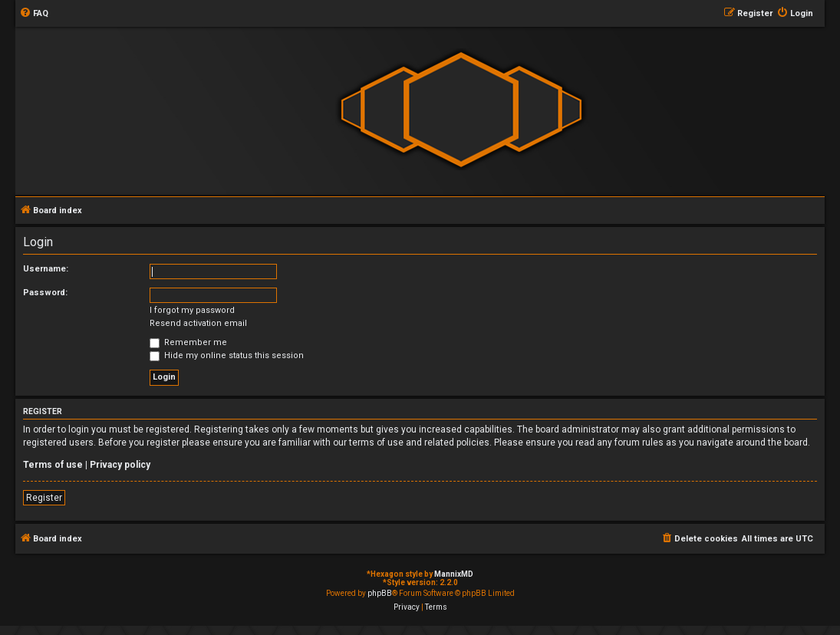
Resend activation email (198, 323)
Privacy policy (120, 465)
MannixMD (454, 574)
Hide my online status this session (227, 355)
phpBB (380, 593)
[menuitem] (34, 14)
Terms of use (53, 465)
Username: (46, 269)
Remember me (188, 342)
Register (44, 498)
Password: (45, 293)
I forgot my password (192, 310)
